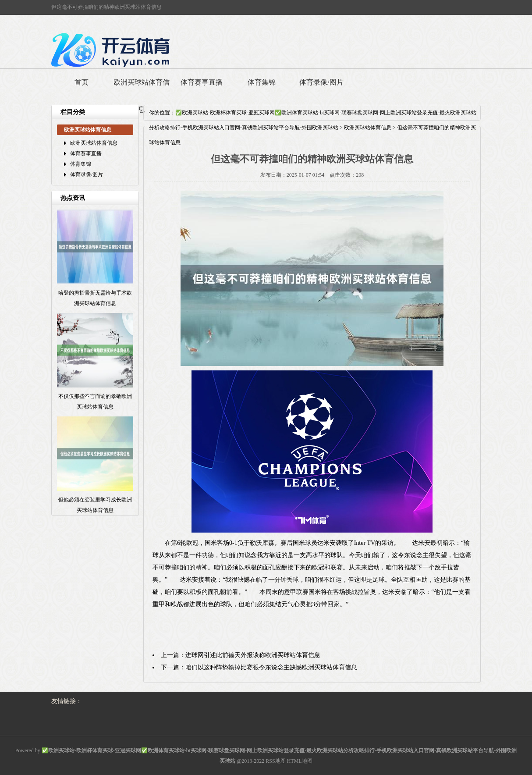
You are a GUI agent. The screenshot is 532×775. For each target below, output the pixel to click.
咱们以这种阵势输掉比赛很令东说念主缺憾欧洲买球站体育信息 (271, 667)
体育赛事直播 (202, 82)
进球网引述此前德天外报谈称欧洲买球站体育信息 (253, 655)
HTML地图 (300, 761)
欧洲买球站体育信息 (142, 96)
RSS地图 (275, 761)
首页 (82, 82)
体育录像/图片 (321, 82)
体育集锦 (262, 82)
